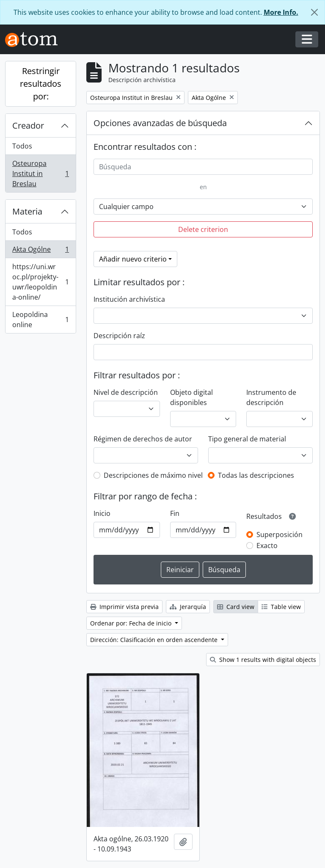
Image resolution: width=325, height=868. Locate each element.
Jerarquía (188, 607)
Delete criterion (203, 229)
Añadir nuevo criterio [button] (133, 259)
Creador (28, 125)
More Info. (281, 12)
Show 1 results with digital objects (263, 660)
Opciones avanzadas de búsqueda (160, 123)
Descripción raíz (119, 336)
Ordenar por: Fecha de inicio (132, 623)
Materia (27, 211)
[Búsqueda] (203, 167)
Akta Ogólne (40, 251)
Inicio (102, 513)
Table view (281, 607)
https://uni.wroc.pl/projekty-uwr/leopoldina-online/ (40, 282)
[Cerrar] (314, 12)
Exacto (267, 546)
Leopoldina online (40, 320)
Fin (175, 513)
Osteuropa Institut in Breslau (40, 174)
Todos (22, 146)
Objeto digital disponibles (191, 397)
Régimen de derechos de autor (143, 439)
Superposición (280, 535)
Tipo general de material (247, 439)
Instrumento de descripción (271, 397)
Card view (236, 607)
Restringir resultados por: (41, 84)
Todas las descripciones (256, 475)
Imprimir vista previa (124, 607)
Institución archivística (129, 299)
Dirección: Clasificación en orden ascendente (155, 640)
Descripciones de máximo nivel (153, 475)
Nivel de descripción (126, 392)
